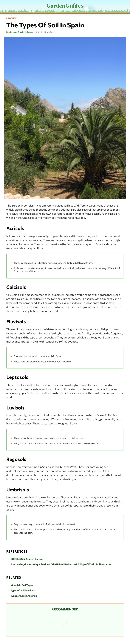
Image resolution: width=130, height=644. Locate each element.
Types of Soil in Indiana (23, 590)
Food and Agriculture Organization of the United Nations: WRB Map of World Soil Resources (61, 564)
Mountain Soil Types (22, 585)
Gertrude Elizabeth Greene (21, 32)
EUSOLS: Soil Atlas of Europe (27, 559)
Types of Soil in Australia (24, 596)
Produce (11, 18)
